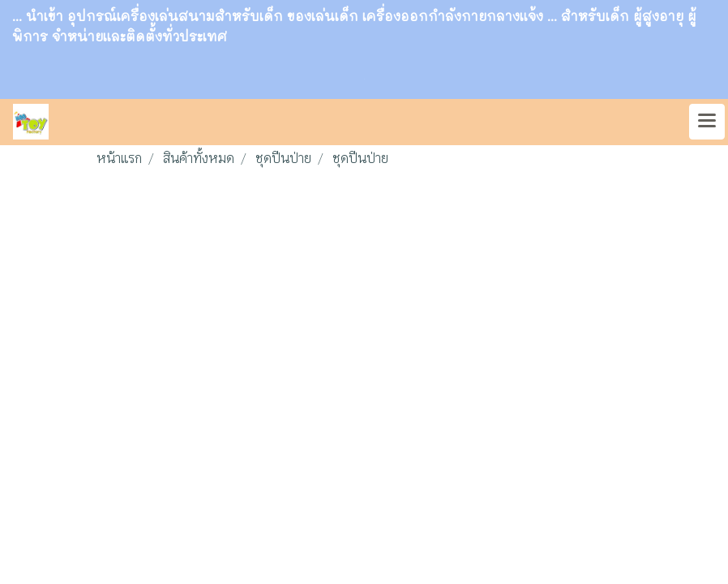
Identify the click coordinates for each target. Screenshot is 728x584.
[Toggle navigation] (707, 122)
